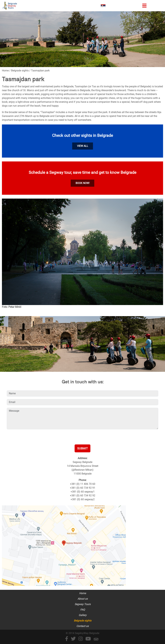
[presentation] (31, 438)
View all (83, 146)
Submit (82, 448)
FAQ (83, 610)
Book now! (82, 183)
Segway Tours (83, 604)
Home (82, 593)
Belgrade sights (83, 621)
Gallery (83, 615)
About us (83, 599)
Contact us (82, 626)
